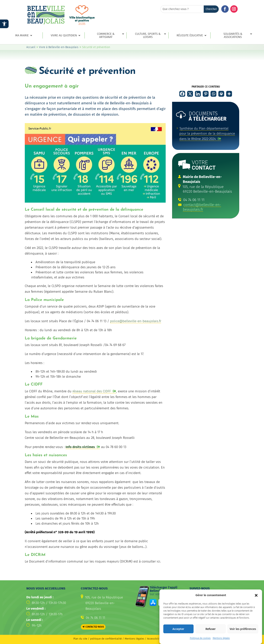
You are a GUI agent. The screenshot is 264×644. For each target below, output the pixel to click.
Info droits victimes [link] (80, 447)
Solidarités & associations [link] (233, 36)
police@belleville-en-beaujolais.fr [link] (136, 321)
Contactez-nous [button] (95, 627)
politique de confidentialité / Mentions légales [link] (118, 639)
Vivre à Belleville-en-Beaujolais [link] (59, 47)
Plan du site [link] (80, 639)
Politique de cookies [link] (200, 638)
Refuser (211, 629)
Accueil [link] (31, 47)
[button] (256, 595)
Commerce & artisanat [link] (106, 36)
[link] (4, 24)
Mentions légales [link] (221, 638)
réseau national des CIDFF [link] (92, 391)
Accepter (178, 629)
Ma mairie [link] (22, 35)
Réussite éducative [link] (190, 35)
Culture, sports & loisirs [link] (148, 36)
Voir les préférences (243, 629)
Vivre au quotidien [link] (64, 35)
